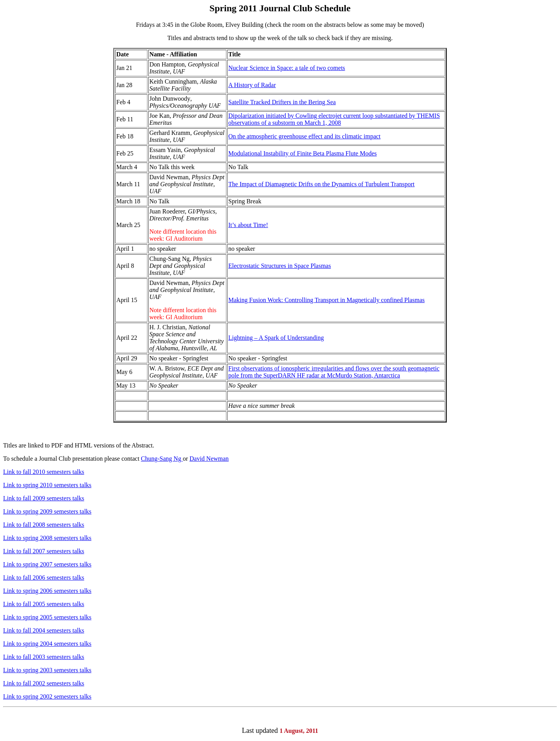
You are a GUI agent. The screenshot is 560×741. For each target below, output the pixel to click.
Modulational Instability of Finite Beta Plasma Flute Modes (303, 153)
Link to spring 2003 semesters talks (47, 670)
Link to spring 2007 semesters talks (47, 564)
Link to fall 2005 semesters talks (44, 604)
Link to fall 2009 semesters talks (44, 498)
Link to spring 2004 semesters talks (47, 644)
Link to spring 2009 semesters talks (47, 511)
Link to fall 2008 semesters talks (44, 525)
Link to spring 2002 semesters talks (47, 696)
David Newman (209, 459)
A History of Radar (252, 85)
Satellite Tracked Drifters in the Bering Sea (282, 102)
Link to (12, 578)
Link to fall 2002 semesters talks (44, 683)
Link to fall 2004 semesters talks (44, 630)
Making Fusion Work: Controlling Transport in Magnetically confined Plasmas (326, 300)
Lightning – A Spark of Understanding (276, 338)
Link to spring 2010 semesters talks (47, 485)
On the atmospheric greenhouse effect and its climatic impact (304, 136)
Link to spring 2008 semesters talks (47, 538)
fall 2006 (34, 578)
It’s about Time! (248, 225)
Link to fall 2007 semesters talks (44, 551)
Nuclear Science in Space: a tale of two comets (287, 68)
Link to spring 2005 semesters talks (47, 617)
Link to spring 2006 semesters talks (47, 591)
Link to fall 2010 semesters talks (44, 472)
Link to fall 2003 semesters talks (44, 657)
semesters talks (65, 578)
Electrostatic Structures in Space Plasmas (280, 266)
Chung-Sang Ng (162, 459)
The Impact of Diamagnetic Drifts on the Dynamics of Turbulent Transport (321, 184)
